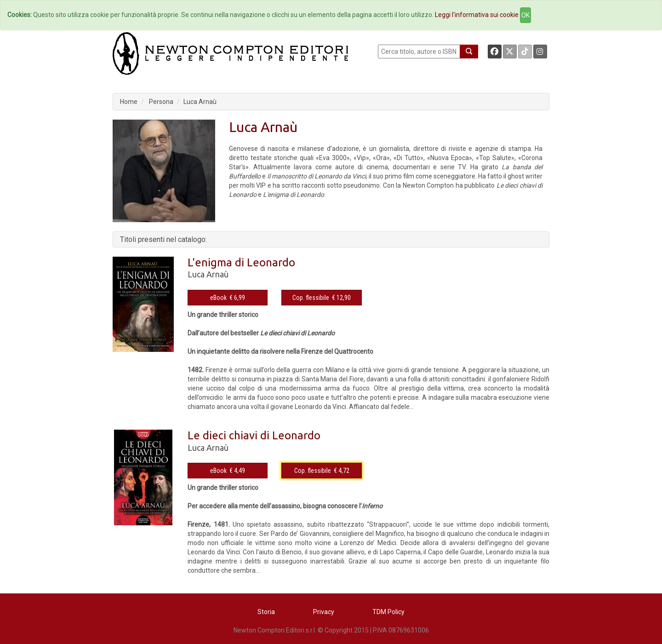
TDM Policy (388, 612)
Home (129, 102)
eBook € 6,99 (228, 298)
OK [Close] (525, 15)
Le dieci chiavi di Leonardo (254, 435)
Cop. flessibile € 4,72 (322, 471)
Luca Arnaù (200, 102)
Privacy (324, 612)
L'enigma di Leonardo (241, 262)
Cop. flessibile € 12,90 (322, 298)
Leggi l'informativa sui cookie (477, 15)
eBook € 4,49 (228, 471)
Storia (266, 612)
